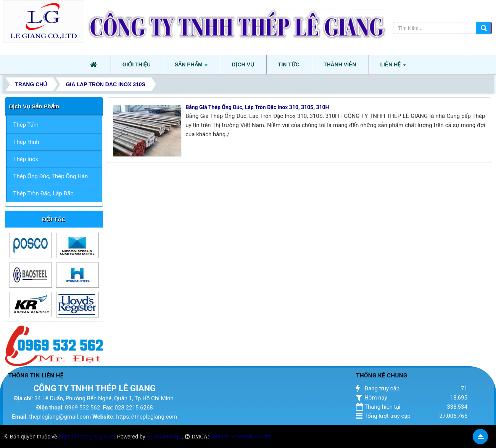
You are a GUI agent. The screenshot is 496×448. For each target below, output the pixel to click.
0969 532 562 (82, 408)
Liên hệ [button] (393, 67)
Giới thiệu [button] (137, 64)
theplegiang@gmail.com (60, 417)
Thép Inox (26, 159)
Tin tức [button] (289, 64)
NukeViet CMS (164, 437)
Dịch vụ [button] (243, 64)
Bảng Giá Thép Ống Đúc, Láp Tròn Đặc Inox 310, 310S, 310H (257, 107)
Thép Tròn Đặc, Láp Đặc (43, 193)
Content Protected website (240, 437)
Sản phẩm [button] (191, 67)
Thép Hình (26, 142)
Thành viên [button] (340, 64)
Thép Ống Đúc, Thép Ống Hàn (51, 176)
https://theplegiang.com (147, 417)
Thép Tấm (26, 125)
